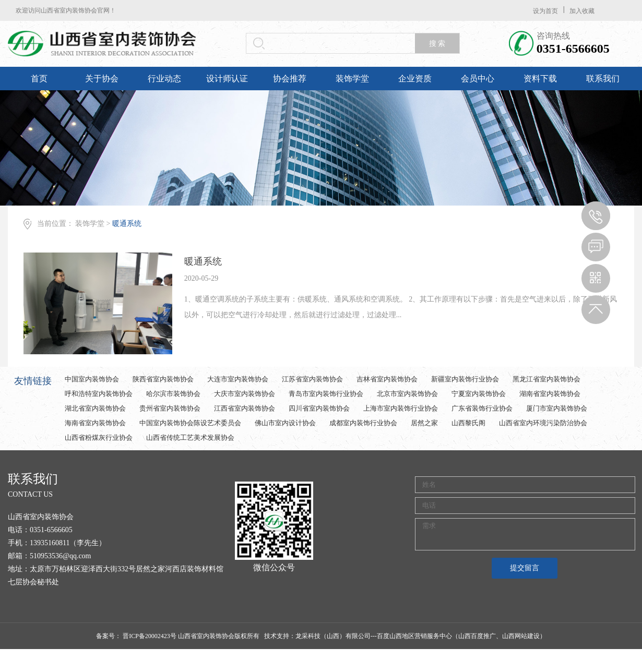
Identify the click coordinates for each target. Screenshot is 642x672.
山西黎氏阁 (468, 423)
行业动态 (164, 79)
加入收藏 (582, 11)
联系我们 (603, 79)
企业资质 (415, 79)
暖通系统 (127, 224)
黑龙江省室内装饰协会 (546, 379)
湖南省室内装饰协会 (550, 394)
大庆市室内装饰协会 (245, 394)
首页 (39, 79)
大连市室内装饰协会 (238, 379)
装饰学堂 (352, 79)
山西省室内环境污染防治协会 (543, 423)
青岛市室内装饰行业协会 (326, 394)
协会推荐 (290, 79)
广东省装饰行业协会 (482, 408)
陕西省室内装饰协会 (163, 379)
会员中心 (478, 79)
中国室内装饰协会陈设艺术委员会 (190, 423)
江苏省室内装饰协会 (312, 379)
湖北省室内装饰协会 (95, 408)
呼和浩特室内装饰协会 (99, 394)
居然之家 (424, 423)
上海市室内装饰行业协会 (401, 408)
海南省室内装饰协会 (95, 423)
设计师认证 (227, 79)
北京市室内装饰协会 (407, 394)
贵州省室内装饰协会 (170, 408)
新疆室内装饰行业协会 (465, 379)
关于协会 (102, 79)
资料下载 (540, 79)
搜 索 (437, 44)
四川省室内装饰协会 (319, 408)
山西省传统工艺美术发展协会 (190, 437)
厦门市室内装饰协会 (557, 408)
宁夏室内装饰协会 (479, 394)
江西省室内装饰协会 (245, 408)
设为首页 (545, 11)
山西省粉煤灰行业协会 (99, 437)
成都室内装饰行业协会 (363, 423)
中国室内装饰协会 (92, 379)
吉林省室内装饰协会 (387, 379)
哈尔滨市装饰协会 (173, 394)
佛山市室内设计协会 (285, 423)
